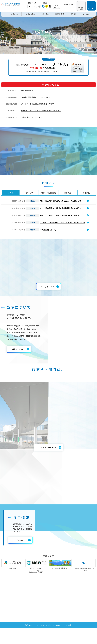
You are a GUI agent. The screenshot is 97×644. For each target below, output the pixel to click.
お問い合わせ (75, 599)
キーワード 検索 (81, 8)
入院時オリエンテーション (32, 117)
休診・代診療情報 (48, 193)
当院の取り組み (76, 589)
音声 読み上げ (56, 6)
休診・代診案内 (27, 90)
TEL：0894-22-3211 (11, 602)
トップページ (41, 589)
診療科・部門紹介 (43, 609)
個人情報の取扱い (76, 609)
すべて (11, 193)
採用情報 (73, 594)
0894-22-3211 (69, 5)
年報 (71, 604)
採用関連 (67, 193)
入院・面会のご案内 (44, 604)
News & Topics (42, 613)
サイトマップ (75, 613)
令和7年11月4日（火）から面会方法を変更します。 (41, 111)
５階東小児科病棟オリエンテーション (36, 97)
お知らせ (30, 193)
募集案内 (86, 193)
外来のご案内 (41, 599)
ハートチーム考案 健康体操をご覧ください (38, 104)
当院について (41, 594)
